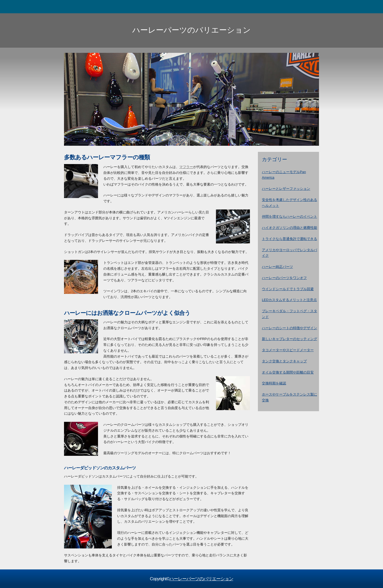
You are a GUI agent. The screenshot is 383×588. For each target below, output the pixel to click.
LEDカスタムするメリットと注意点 (289, 300)
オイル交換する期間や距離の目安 (288, 372)
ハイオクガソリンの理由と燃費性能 (290, 228)
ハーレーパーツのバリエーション (191, 30)
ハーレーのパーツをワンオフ (284, 278)
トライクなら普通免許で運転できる (290, 239)
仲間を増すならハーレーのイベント (290, 216)
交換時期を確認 (274, 383)
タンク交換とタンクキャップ (284, 361)
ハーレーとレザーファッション (286, 189)
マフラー (186, 167)
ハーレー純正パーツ (277, 267)
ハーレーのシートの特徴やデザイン (290, 328)
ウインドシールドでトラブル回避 (288, 289)
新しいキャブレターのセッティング (290, 339)
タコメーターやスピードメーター (288, 350)
